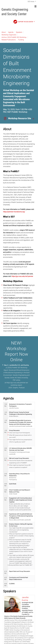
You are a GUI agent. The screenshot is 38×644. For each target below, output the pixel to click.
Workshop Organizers (9, 35)
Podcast (22, 388)
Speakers (19, 32)
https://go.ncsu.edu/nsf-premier (22, 276)
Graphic (15, 388)
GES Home (32, 1)
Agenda (11, 32)
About (4, 32)
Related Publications (9, 40)
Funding (21, 40)
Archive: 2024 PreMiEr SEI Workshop (14, 37)
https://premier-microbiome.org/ (14, 212)
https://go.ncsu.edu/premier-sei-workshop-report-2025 (17, 385)
